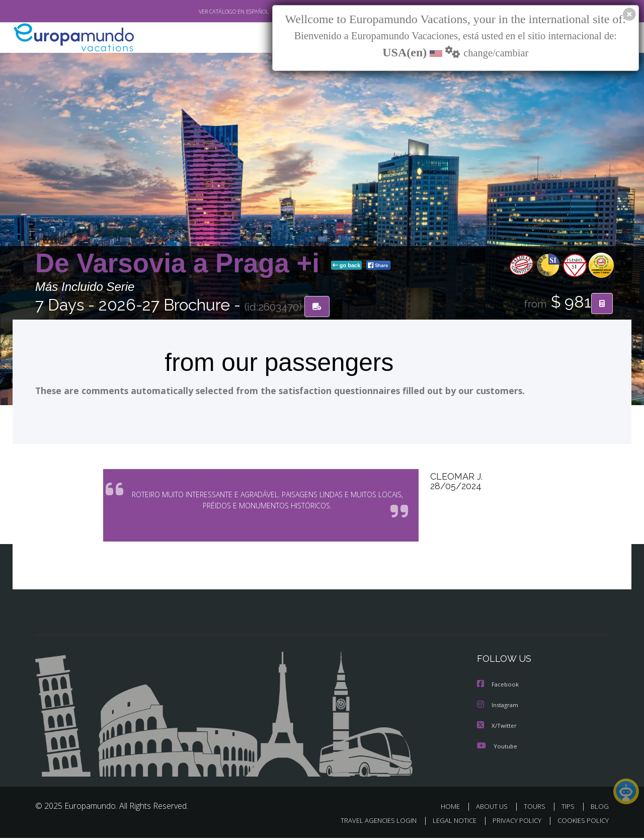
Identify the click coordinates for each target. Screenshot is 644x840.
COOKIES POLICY (581, 823)
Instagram (499, 708)
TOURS (537, 809)
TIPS (569, 809)
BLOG (600, 809)
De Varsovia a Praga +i (181, 263)
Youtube (497, 748)
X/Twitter (497, 728)
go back (347, 266)
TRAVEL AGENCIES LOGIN (369, 823)
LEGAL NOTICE (448, 823)
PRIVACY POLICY (512, 823)
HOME (454, 809)
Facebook (499, 688)
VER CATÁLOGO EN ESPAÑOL (211, 12)
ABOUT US (495, 809)
